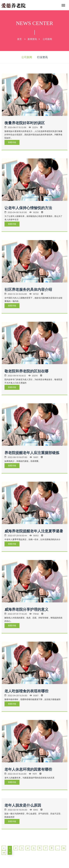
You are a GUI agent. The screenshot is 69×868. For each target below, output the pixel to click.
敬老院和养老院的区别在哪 (26, 371)
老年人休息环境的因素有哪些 (28, 769)
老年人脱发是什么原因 (23, 805)
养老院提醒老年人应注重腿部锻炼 (32, 453)
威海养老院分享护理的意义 (26, 609)
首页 (19, 39)
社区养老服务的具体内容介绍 (28, 289)
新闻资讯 (32, 39)
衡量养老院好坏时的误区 (25, 123)
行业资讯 (42, 57)
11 (64, 848)
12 (4, 852)
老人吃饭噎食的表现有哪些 (26, 691)
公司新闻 (47, 39)
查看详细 (12, 142)
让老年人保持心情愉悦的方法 (28, 208)
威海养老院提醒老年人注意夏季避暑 (34, 531)
